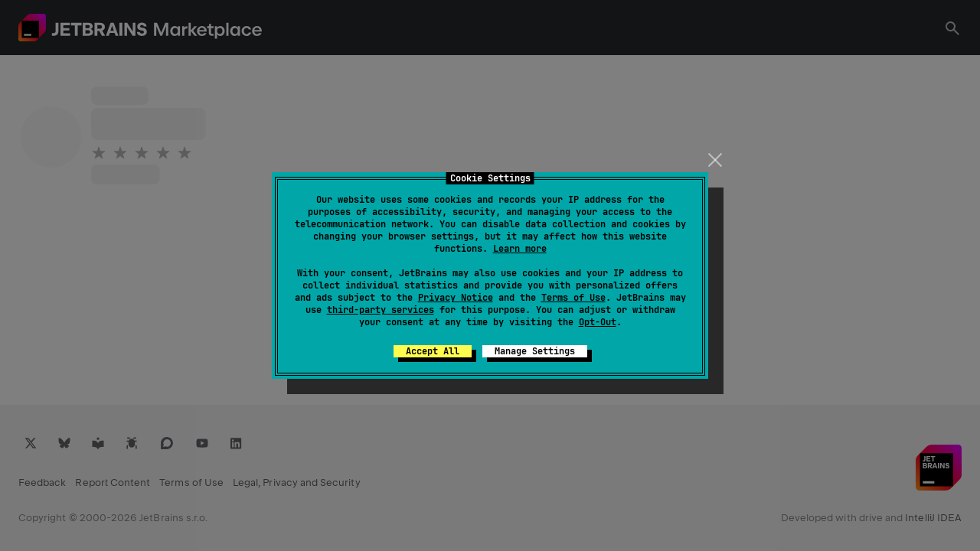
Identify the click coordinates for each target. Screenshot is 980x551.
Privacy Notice (456, 298)
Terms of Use (573, 298)
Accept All (433, 351)
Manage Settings (535, 351)
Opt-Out (598, 322)
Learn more (520, 249)
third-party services (381, 310)
